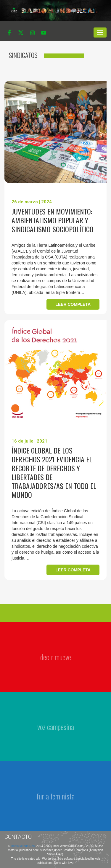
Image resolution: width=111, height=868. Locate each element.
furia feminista (55, 796)
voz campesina (56, 727)
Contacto (18, 837)
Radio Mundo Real (24, 846)
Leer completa (73, 304)
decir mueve (56, 657)
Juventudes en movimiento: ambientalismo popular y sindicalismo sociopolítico (53, 220)
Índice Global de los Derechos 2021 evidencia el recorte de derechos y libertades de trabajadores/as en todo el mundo (54, 472)
